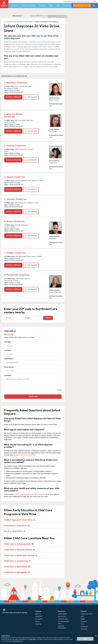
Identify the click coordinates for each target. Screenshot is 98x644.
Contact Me (33, 397)
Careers (38, 621)
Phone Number (33, 370)
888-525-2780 (9, 335)
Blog (58, 5)
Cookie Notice (32, 639)
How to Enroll (62, 616)
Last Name (33, 353)
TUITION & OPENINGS (13, 97)
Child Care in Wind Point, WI (17, 567)
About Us (38, 614)
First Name (33, 345)
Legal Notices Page (18, 641)
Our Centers (14, 5)
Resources (42, 5)
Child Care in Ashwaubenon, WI (19, 544)
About (51, 5)
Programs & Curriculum (28, 5)
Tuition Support (62, 614)
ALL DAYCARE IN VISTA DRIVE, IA (24, 22)
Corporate (38, 624)
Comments (8, 375)
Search (48, 318)
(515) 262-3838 (31, 289)
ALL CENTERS (8, 22)
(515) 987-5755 (31, 160)
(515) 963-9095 (31, 265)
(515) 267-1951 (31, 131)
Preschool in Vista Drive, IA (17, 526)
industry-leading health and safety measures (29, 494)
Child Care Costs (63, 619)
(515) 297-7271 (31, 189)
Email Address (33, 361)
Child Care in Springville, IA (17, 572)
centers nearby (81, 5)
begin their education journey (25, 455)
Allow (85, 639)
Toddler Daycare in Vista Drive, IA (20, 520)
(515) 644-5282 (31, 236)
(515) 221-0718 (31, 97)
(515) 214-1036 (31, 212)
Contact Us (67, 5)
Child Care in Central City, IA (17, 561)
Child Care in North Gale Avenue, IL (21, 555)
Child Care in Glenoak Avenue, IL (20, 550)
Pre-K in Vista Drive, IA (15, 531)
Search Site (94, 6)
